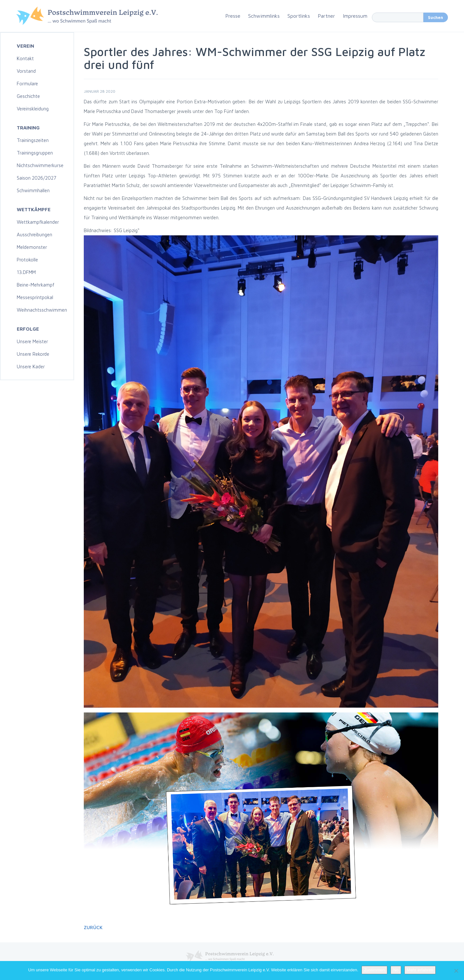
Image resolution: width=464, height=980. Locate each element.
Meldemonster (32, 247)
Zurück (93, 927)
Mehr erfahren (420, 970)
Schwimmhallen (33, 190)
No (396, 970)
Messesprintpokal (35, 297)
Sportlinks (299, 16)
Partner (326, 16)
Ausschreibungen (34, 235)
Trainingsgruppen (35, 153)
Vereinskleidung (33, 109)
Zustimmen (374, 970)
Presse (233, 16)
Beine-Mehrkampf (36, 285)
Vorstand (26, 71)
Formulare (27, 84)
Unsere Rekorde (33, 354)
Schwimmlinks (264, 16)
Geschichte (28, 96)
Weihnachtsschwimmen (42, 310)
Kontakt (25, 58)
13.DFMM (26, 272)
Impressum (355, 16)
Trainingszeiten (33, 140)
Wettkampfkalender (38, 222)
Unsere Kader (31, 367)
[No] (456, 971)
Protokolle (27, 260)
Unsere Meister (32, 341)
